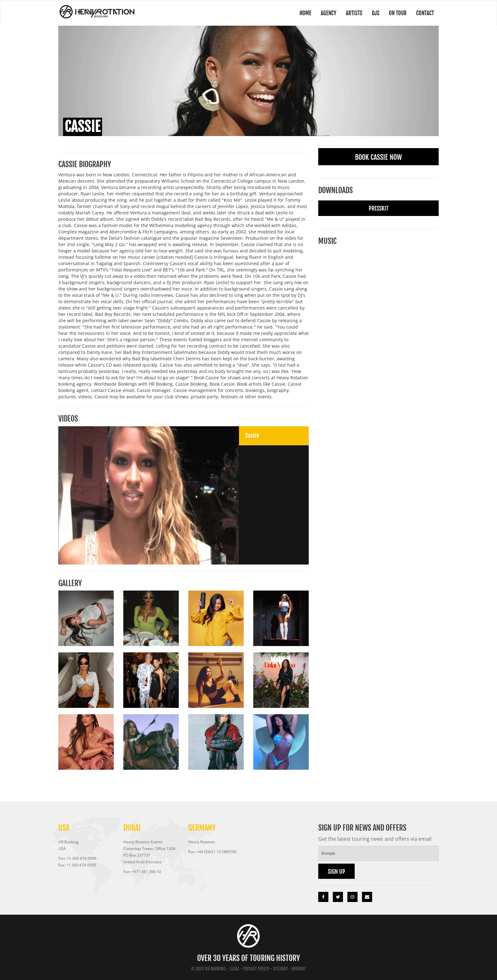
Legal (235, 969)
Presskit (379, 208)
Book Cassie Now (378, 157)
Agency (319, 13)
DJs (370, 13)
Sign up (336, 872)
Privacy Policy (256, 969)
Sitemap (280, 969)
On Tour (394, 13)
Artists (347, 13)
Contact (424, 13)
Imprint (299, 969)
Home (294, 13)
